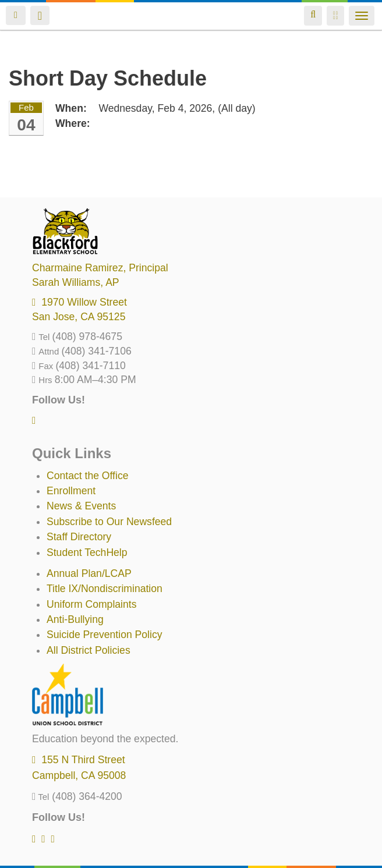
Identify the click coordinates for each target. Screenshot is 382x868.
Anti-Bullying (75, 619)
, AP (76, 282)
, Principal (100, 268)
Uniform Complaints (91, 604)
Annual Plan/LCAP (89, 573)
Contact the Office (88, 476)
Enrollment (71, 491)
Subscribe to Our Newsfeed (109, 522)
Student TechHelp (87, 552)
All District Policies (89, 650)
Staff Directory (79, 537)
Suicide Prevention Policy (105, 635)
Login (16, 15)
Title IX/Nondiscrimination (105, 589)
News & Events (81, 506)
